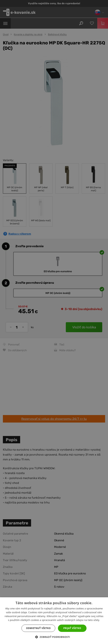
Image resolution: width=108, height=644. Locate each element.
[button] (54, 637)
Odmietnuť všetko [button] (38, 628)
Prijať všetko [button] (72, 628)
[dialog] (54, 322)
